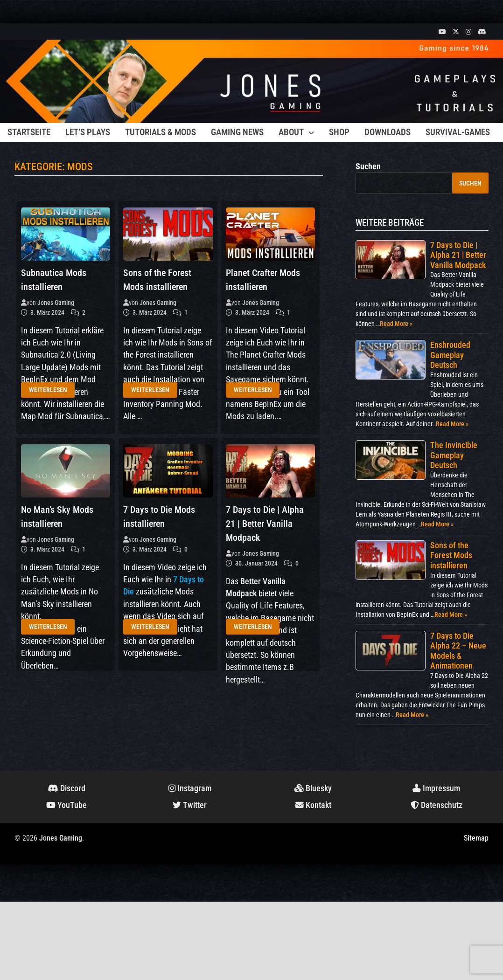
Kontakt (313, 805)
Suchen (368, 166)
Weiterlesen (48, 390)
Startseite (29, 132)
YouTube (66, 805)
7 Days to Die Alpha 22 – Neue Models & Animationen (458, 651)
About (291, 132)
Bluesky (313, 788)
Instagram (190, 788)
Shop (339, 132)
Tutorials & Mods (161, 132)
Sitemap (476, 838)
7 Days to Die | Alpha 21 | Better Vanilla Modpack (265, 524)
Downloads (388, 132)
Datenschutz (437, 805)
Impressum (436, 788)
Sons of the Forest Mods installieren (451, 555)
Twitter (190, 805)
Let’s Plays (88, 132)
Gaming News (237, 132)
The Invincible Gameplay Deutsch (454, 455)
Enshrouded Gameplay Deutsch (450, 355)
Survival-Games (458, 132)
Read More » (396, 324)
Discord (67, 788)
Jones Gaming (56, 303)
